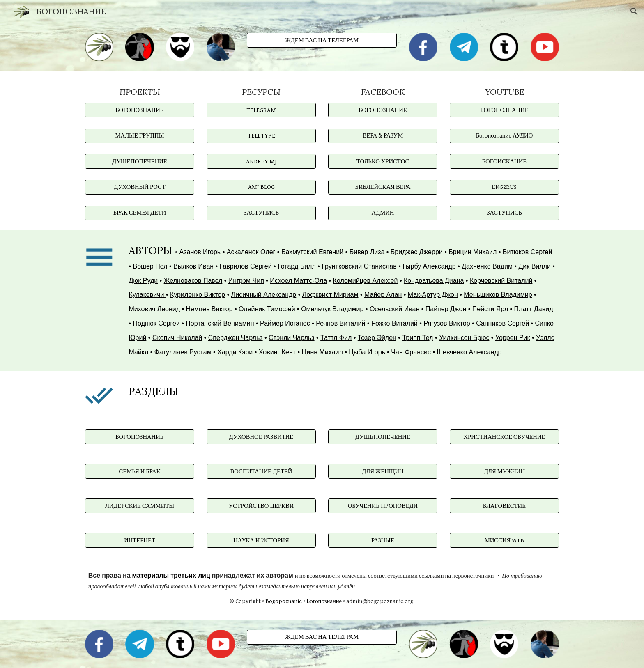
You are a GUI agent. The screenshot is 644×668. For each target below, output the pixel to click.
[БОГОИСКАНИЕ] (504, 161)
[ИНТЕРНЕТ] (140, 540)
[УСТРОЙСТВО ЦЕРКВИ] (261, 506)
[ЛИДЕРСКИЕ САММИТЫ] (140, 506)
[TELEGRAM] (261, 110)
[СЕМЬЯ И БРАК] (140, 471)
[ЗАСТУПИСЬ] (261, 213)
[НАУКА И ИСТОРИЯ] (261, 540)
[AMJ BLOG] (261, 187)
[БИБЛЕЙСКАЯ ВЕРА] (383, 187)
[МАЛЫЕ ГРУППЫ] (140, 136)
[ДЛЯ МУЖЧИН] (504, 471)
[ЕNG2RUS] (504, 187)
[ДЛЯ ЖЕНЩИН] (383, 471)
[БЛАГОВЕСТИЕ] (504, 506)
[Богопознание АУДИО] (504, 136)
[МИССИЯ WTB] (504, 540)
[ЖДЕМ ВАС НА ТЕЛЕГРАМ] (322, 40)
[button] (634, 11)
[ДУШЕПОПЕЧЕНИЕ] (140, 161)
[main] (140, 92)
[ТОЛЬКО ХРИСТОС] (383, 161)
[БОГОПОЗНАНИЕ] (140, 110)
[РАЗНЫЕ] (383, 540)
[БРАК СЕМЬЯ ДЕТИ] (140, 213)
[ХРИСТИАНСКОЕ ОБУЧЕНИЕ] (504, 437)
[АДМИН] (383, 213)
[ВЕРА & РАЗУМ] (383, 136)
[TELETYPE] (261, 136)
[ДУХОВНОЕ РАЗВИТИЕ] (261, 437)
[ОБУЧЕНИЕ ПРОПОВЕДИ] (383, 506)
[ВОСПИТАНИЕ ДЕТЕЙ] (261, 471)
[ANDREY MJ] (261, 161)
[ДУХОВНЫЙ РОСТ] (140, 187)
